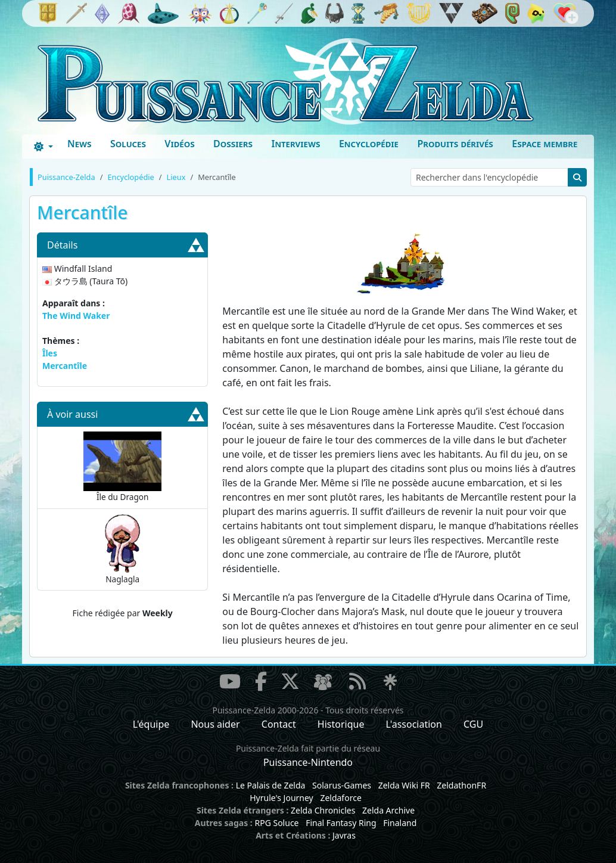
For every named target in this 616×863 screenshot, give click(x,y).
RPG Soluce (276, 823)
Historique (341, 724)
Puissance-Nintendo (308, 762)
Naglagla (122, 549)
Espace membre (545, 144)
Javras (344, 835)
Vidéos (179, 144)
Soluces (128, 144)
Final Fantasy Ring (341, 823)
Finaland (400, 823)
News (80, 144)
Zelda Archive (388, 810)
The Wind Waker (76, 316)
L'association (414, 724)
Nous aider (215, 724)
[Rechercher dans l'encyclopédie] (489, 177)
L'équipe (151, 724)
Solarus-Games (342, 785)
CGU (473, 724)
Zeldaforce (340, 798)
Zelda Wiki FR (404, 785)
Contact (279, 724)
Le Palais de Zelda (271, 785)
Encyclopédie (369, 144)
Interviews (295, 144)
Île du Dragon (123, 467)
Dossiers (233, 144)
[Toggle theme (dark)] (43, 147)
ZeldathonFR (461, 785)
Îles (50, 353)
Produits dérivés (455, 144)
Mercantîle (65, 366)
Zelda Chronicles (323, 810)
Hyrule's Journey (281, 798)
